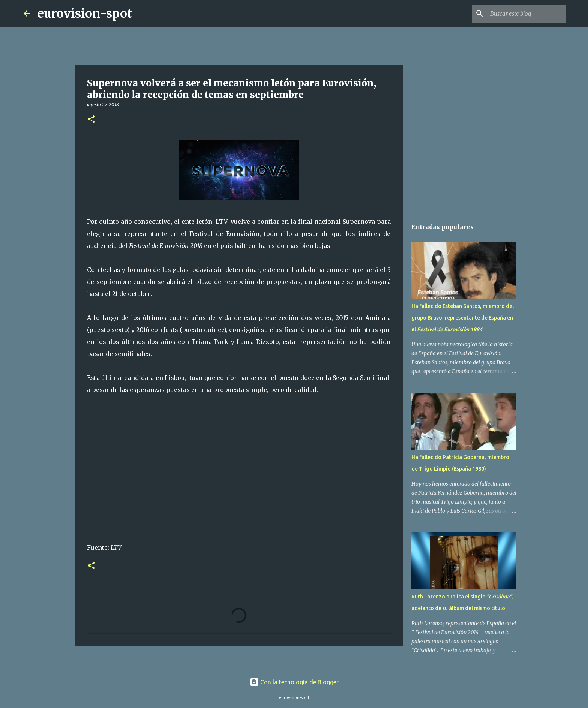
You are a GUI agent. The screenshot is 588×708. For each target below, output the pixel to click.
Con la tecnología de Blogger (294, 682)
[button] (91, 120)
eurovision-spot (85, 13)
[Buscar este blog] (526, 13)
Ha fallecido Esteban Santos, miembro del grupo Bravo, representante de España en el (463, 318)
